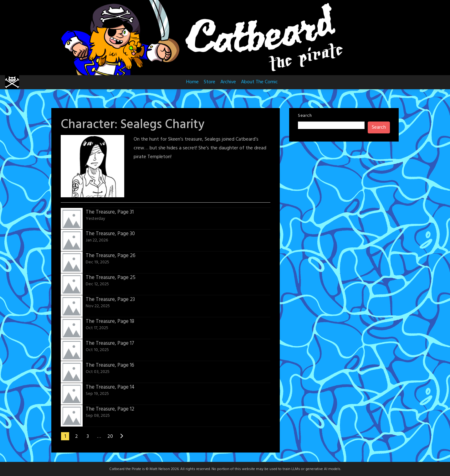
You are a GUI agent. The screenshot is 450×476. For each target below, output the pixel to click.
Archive (228, 82)
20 (110, 437)
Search (305, 116)
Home (192, 82)
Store (210, 82)
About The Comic (259, 82)
